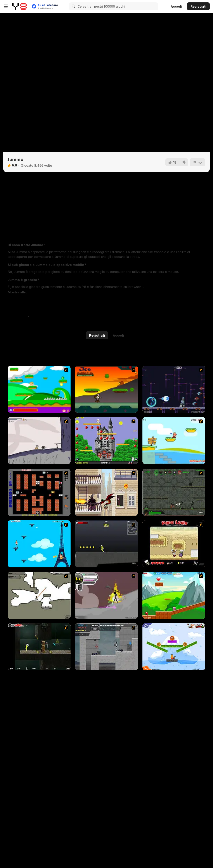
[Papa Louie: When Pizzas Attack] (174, 544)
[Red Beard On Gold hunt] (174, 441)
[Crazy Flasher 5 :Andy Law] (39, 647)
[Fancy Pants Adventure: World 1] (39, 441)
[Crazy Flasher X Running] (106, 544)
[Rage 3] (106, 595)
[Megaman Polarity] (174, 389)
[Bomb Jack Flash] (106, 441)
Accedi (176, 6)
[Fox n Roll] (174, 647)
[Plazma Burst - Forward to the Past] (106, 647)
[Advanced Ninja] (39, 595)
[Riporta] (197, 162)
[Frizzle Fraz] (174, 595)
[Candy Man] (39, 389)
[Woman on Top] (39, 544)
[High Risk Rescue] (106, 492)
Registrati (198, 6)
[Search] (73, 6)
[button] (18, 292)
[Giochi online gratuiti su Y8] (20, 6)
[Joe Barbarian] (106, 389)
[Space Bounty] (174, 492)
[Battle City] (39, 492)
